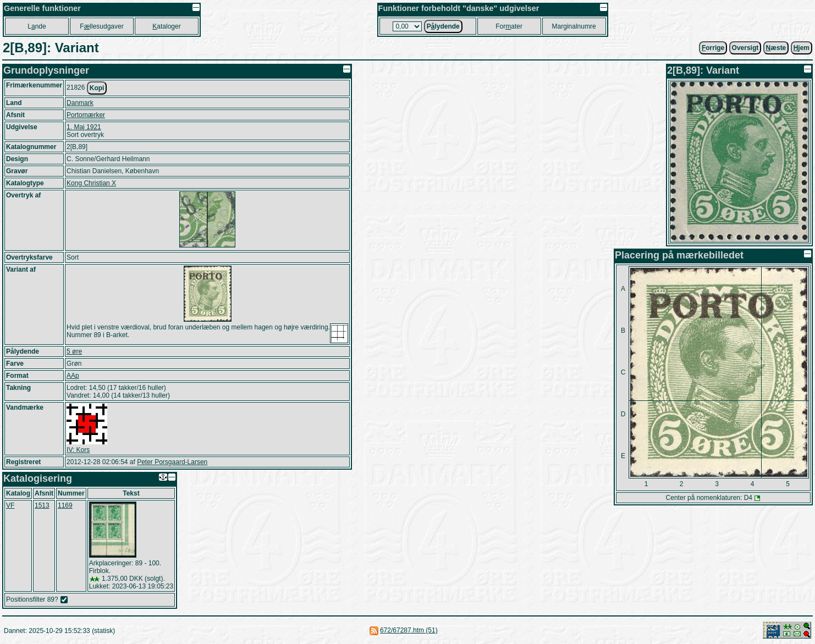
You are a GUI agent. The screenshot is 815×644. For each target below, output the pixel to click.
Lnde (37, 26)
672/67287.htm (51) (409, 630)
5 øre (74, 351)
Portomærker (86, 115)
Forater (509, 26)
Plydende (443, 26)
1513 (42, 505)
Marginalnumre (574, 26)
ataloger (166, 26)
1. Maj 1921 (84, 127)
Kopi (97, 88)
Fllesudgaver (101, 26)
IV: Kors (78, 450)
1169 (65, 505)
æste (776, 48)
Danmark (80, 103)
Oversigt (745, 48)
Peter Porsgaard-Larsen (172, 462)
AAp (73, 376)
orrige (713, 48)
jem (802, 48)
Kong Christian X (91, 183)
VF (10, 505)
